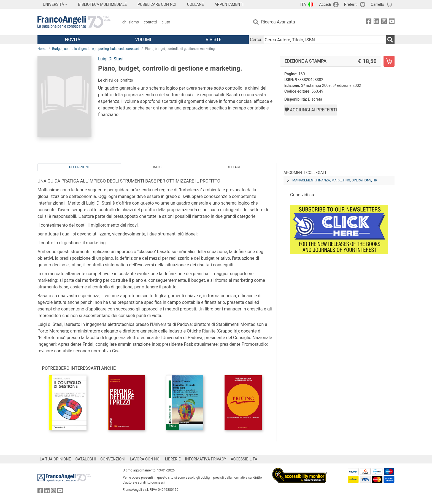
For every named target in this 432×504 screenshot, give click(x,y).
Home (42, 49)
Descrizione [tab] (79, 167)
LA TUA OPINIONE (55, 459)
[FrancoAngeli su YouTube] (392, 22)
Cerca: (256, 40)
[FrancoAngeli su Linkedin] (376, 22)
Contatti (150, 22)
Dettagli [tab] (234, 167)
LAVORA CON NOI (145, 459)
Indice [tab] (158, 167)
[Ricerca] (390, 40)
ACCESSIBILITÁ (244, 459)
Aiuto (166, 22)
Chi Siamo (131, 22)
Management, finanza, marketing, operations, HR (335, 180)
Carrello (377, 4)
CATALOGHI (86, 459)
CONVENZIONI (113, 459)
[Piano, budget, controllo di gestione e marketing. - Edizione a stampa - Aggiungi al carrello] (389, 61)
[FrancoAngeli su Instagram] (384, 22)
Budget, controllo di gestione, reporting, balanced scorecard (96, 49)
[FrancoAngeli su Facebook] (369, 22)
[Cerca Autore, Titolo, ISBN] (325, 40)
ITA (303, 4)
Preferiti (351, 4)
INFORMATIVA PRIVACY (206, 459)
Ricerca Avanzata (278, 22)
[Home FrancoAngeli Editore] (74, 22)
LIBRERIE (173, 459)
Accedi (325, 4)
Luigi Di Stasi (111, 59)
